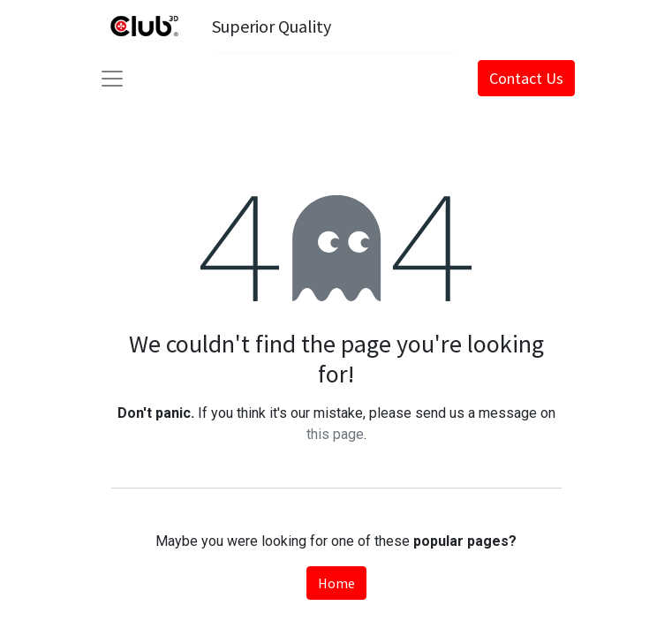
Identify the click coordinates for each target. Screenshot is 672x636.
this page (335, 434)
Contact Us (526, 78)
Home (336, 583)
